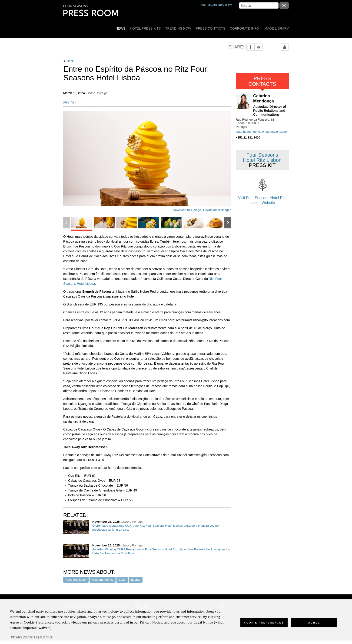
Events (136, 580)
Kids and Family (103, 580)
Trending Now (178, 28)
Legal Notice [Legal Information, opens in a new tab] (43, 639)
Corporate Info (244, 28)
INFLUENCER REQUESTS (217, 5)
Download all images (217, 210)
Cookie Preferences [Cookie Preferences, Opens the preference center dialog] (264, 625)
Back (68, 61)
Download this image (187, 210)
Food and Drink (76, 580)
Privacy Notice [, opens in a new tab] (22, 639)
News (120, 28)
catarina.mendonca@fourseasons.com (262, 132)
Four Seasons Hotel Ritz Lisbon (262, 160)
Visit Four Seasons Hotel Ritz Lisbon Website (262, 190)
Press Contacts (211, 28)
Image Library (276, 28)
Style (122, 580)
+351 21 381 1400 (248, 137)
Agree (314, 625)
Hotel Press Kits (145, 28)
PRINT (70, 102)
